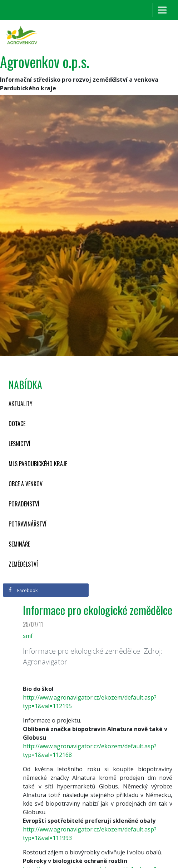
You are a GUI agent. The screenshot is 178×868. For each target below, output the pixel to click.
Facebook (23, 590)
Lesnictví (19, 444)
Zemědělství (23, 564)
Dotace (17, 424)
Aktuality (21, 404)
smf (28, 636)
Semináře (19, 544)
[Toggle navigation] (162, 10)
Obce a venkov (26, 484)
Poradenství (24, 504)
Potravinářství (28, 524)
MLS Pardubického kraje (38, 464)
